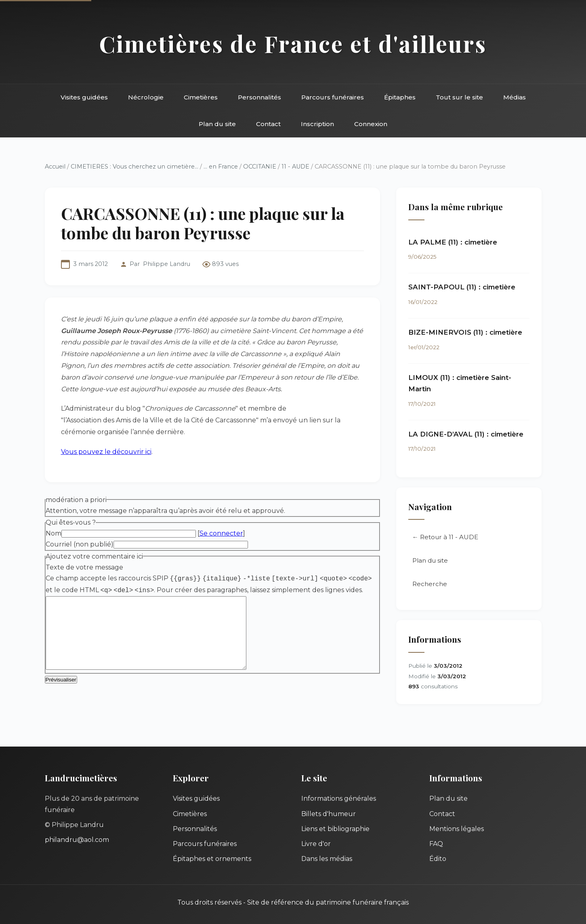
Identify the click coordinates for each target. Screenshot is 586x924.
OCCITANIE (260, 167)
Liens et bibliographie (335, 829)
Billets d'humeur (329, 814)
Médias (515, 97)
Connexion (371, 124)
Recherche (430, 584)
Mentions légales (457, 829)
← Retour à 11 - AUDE (445, 537)
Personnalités (259, 97)
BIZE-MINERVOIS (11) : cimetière (465, 332)
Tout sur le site (459, 97)
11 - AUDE (295, 167)
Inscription (317, 124)
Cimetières (201, 97)
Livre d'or (316, 844)
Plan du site (217, 124)
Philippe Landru (167, 264)
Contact (268, 124)
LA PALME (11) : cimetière (453, 242)
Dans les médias (327, 859)
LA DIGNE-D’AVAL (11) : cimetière (466, 434)
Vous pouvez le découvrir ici (106, 452)
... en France (221, 167)
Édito (438, 859)
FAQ (436, 844)
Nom (54, 533)
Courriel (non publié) (80, 544)
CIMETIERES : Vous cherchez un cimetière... (134, 167)
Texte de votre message (84, 567)
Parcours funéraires (333, 97)
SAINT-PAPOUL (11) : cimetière (462, 287)
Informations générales (339, 798)
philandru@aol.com (77, 840)
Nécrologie (146, 97)
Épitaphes (400, 97)
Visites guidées (84, 97)
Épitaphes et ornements (212, 859)
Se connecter (221, 533)
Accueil (55, 167)
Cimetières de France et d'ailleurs (293, 43)
